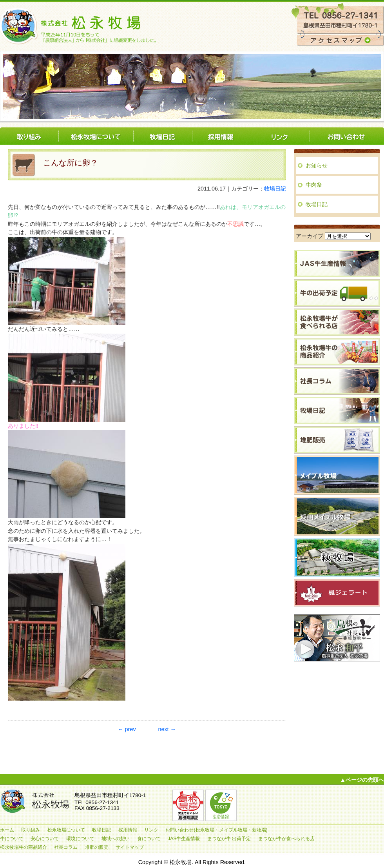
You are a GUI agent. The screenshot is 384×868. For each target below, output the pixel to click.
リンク (280, 136)
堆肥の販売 (97, 847)
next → (167, 729)
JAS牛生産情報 (184, 839)
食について (149, 839)
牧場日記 (163, 136)
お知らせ (317, 165)
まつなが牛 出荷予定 (229, 839)
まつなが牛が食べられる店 (286, 839)
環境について (80, 839)
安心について (45, 839)
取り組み (29, 136)
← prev (127, 729)
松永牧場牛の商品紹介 (24, 847)
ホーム (7, 830)
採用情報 (221, 136)
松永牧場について (96, 136)
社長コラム (66, 847)
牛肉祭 (314, 185)
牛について (12, 839)
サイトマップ (130, 847)
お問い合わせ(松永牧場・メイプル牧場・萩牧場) (347, 136)
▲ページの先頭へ (362, 780)
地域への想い (116, 839)
